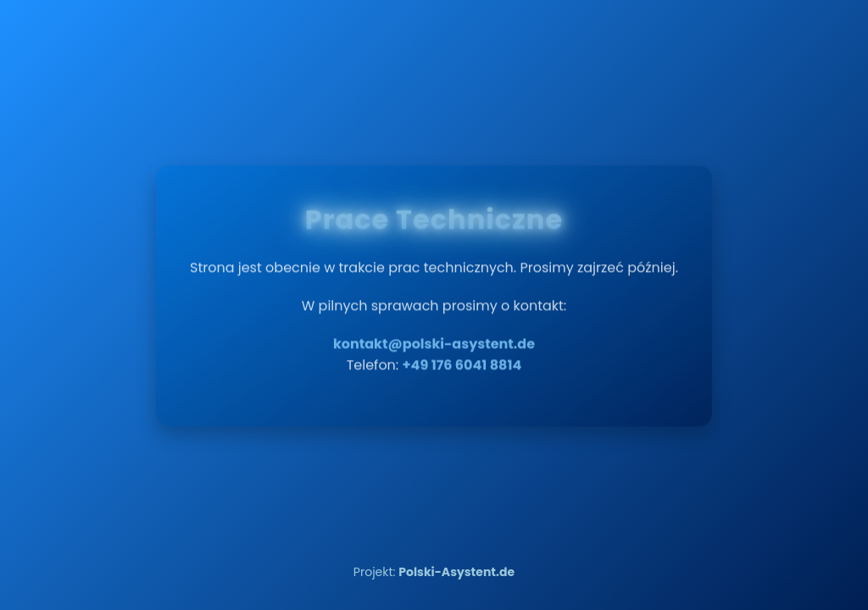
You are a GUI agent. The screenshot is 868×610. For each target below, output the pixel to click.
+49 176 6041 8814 (462, 360)
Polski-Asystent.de (456, 572)
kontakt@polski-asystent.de (434, 338)
